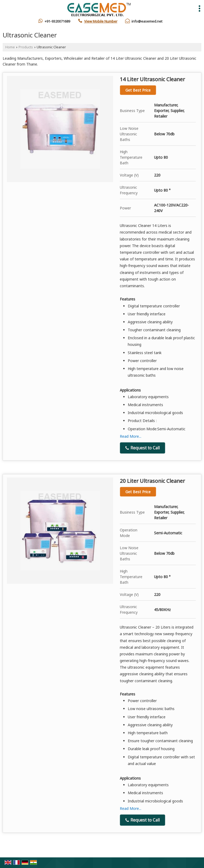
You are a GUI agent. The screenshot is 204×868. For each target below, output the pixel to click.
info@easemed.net (147, 21)
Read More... (131, 436)
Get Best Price (138, 90)
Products (26, 47)
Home (10, 47)
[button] (101, 21)
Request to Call (143, 448)
